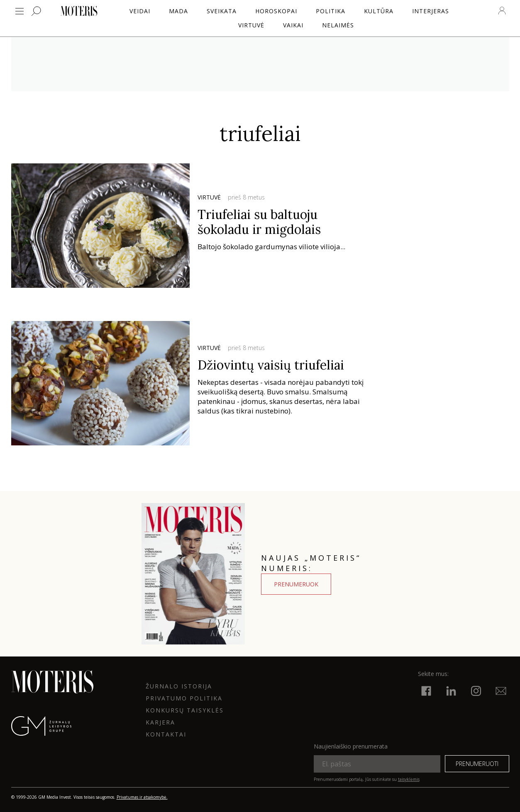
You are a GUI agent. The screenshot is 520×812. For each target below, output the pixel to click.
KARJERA (160, 722)
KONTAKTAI (166, 734)
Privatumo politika (184, 698)
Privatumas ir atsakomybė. (142, 797)
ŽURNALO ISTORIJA (179, 686)
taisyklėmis (409, 779)
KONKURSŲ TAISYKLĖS (185, 710)
